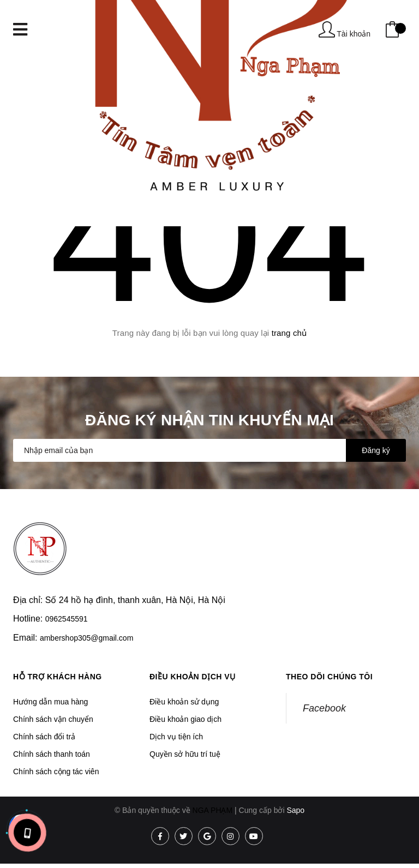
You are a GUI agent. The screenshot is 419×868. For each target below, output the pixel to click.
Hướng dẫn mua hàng (50, 702)
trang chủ (289, 333)
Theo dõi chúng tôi (329, 677)
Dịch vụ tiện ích (176, 737)
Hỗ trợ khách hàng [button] (58, 677)
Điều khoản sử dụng (184, 702)
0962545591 (67, 619)
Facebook (324, 708)
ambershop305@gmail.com (86, 638)
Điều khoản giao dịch (185, 719)
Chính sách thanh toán (52, 754)
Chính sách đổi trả (44, 737)
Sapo (295, 810)
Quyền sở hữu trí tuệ (185, 754)
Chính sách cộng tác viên (56, 771)
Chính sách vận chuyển (53, 719)
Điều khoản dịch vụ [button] (193, 677)
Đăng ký (376, 450)
